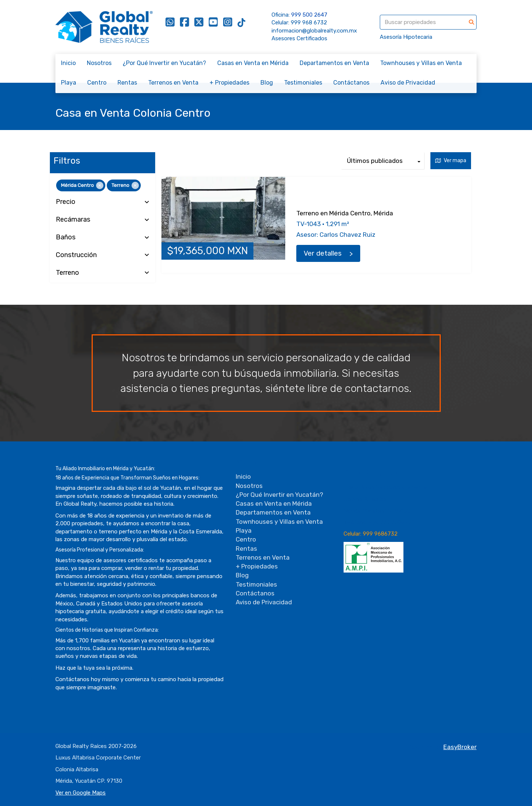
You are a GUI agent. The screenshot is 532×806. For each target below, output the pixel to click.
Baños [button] (103, 238)
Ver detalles (323, 253)
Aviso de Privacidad (408, 83)
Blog (267, 83)
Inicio (68, 63)
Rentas (127, 83)
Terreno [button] (103, 273)
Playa (69, 83)
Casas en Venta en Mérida (253, 63)
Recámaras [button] (103, 220)
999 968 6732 (309, 23)
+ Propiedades (229, 83)
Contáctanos (351, 83)
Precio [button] (103, 202)
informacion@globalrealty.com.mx (314, 31)
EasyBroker (460, 747)
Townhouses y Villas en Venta (421, 63)
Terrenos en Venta (173, 83)
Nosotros (99, 63)
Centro (97, 83)
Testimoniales (303, 83)
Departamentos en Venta (334, 63)
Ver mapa (451, 160)
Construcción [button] (103, 255)
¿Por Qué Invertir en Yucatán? (164, 63)
